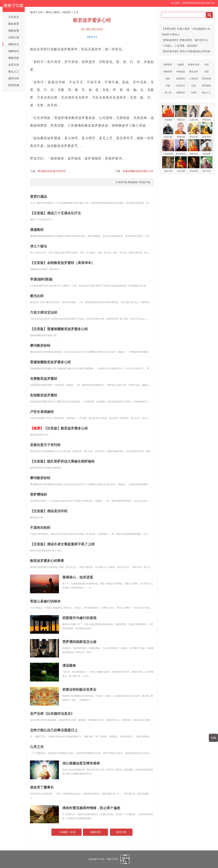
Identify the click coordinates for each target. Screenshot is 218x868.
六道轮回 (193, 79)
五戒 (193, 86)
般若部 (67, 12)
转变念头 (181, 86)
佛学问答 (14, 78)
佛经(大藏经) (53, 12)
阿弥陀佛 (14, 85)
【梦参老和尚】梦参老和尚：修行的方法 (185, 40)
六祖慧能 (168, 113)
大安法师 (181, 164)
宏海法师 (206, 147)
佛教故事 (14, 31)
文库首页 (14, 17)
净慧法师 (181, 113)
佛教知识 (14, 51)
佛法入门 (14, 72)
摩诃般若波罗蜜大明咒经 (52, 171)
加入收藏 (175, 3)
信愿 (206, 72)
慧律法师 (181, 130)
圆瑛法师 (194, 147)
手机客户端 (144, 182)
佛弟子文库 (36, 12)
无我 (206, 65)
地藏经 (181, 65)
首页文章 (121, 832)
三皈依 (194, 93)
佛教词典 (14, 58)
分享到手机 (121, 182)
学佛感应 (181, 72)
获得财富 (168, 65)
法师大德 (14, 37)
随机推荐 (14, 24)
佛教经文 (14, 44)
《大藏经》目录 (67, 832)
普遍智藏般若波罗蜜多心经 (138, 171)
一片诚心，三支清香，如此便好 (180, 46)
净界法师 (206, 113)
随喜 (168, 79)
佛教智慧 (168, 72)
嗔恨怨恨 (206, 86)
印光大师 (168, 130)
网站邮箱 (133, 182)
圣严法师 (206, 164)
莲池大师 (206, 130)
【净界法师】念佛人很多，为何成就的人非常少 (188, 29)
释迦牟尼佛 (194, 65)
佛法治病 (193, 72)
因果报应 (181, 79)
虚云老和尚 (181, 147)
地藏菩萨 (181, 93)
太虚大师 (194, 113)
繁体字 (92, 37)
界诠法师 (194, 164)
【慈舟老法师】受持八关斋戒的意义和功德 (186, 51)
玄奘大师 (168, 164)
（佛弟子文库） (112, 859)
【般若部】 (95, 832)
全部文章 (14, 65)
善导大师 (194, 130)
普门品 (168, 93)
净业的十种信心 (171, 34)
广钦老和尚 (168, 147)
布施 (168, 86)
